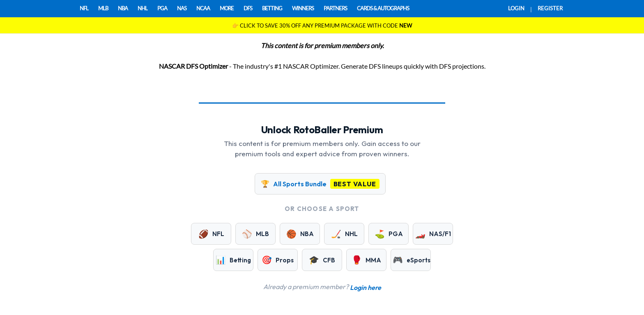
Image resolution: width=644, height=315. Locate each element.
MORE (227, 8)
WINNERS (303, 8)
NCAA (203, 8)
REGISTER (550, 8)
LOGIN (516, 8)
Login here (366, 287)
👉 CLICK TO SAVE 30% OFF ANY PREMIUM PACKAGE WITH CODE (322, 25)
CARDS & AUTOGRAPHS (383, 8)
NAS (182, 8)
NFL (84, 8)
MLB (103, 8)
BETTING (272, 8)
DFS (248, 8)
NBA (123, 8)
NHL (143, 8)
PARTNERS (335, 8)
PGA (162, 8)
